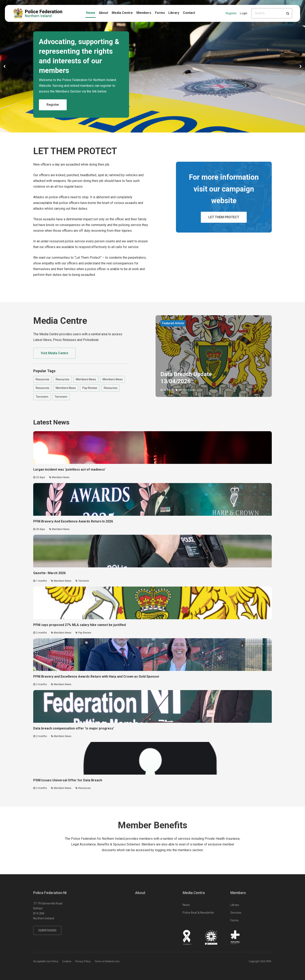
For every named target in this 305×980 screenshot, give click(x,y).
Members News (86, 379)
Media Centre (122, 13)
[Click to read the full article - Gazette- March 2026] (152, 551)
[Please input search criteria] (268, 13)
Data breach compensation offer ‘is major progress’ (74, 728)
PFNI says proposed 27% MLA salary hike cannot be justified (80, 625)
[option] (152, 66)
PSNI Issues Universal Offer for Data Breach (68, 780)
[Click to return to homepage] (38, 13)
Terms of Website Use (107, 961)
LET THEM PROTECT (224, 217)
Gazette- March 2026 (49, 573)
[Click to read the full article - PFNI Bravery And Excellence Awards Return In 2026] (152, 499)
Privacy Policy (83, 961)
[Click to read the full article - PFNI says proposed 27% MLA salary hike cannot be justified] (152, 603)
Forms (160, 13)
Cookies (67, 961)
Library (174, 13)
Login (244, 13)
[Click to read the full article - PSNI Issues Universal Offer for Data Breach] (152, 758)
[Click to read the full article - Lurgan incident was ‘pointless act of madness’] (152, 448)
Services (236, 913)
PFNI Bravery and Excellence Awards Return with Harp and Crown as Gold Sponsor (96, 677)
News (186, 905)
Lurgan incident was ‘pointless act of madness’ (69, 469)
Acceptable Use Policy (46, 961)
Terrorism (42, 397)
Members (144, 13)
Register (231, 13)
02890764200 (47, 930)
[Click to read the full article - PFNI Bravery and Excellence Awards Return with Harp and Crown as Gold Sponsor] (152, 655)
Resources (43, 379)
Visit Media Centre (54, 353)
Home (91, 13)
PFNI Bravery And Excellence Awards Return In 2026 (73, 521)
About (103, 13)
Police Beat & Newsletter (198, 913)
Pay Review (90, 388)
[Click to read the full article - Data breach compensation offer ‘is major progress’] (152, 706)
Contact (189, 13)
